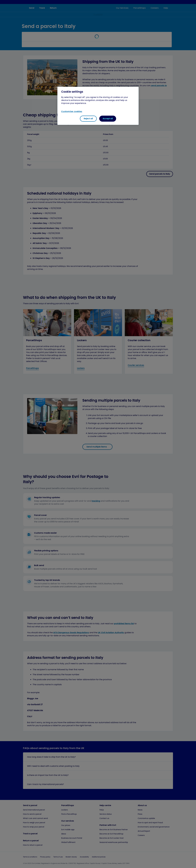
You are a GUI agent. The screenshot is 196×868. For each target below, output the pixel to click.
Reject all (88, 119)
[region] (98, 106)
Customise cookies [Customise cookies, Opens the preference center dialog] (72, 111)
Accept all (108, 119)
